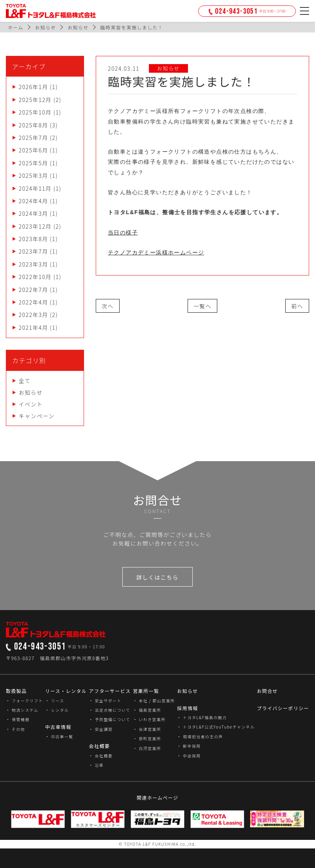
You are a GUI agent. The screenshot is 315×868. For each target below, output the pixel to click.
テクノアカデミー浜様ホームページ (156, 252)
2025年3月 (33, 175)
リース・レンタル (66, 691)
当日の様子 (123, 233)
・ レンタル (57, 710)
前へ (297, 306)
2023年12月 (35, 226)
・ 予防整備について (110, 719)
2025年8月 (33, 125)
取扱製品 (16, 691)
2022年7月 (33, 290)
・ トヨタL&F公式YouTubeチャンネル (216, 727)
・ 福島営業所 (147, 710)
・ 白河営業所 (147, 748)
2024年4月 (33, 201)
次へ (108, 306)
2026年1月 (33, 87)
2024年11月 (35, 188)
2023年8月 (33, 239)
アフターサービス (110, 691)
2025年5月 (33, 163)
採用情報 (188, 708)
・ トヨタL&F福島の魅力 (202, 717)
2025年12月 (35, 100)
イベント (31, 404)
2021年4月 (33, 328)
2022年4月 (33, 302)
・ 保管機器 (18, 719)
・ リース (55, 701)
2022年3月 (33, 315)
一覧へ (202, 306)
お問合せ (267, 691)
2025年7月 (33, 138)
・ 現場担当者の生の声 (200, 736)
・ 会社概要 (101, 756)
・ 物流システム (22, 710)
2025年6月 (33, 150)
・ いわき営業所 (149, 719)
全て (25, 381)
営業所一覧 (146, 691)
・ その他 (15, 729)
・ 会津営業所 (147, 729)
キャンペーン (37, 416)
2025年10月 (35, 112)
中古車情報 (58, 727)
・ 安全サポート (105, 701)
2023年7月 (33, 251)
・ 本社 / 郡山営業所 (154, 701)
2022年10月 (35, 277)
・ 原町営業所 (147, 738)
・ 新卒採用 (189, 746)
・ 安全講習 (101, 729)
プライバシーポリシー (283, 708)
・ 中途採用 (189, 756)
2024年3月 (33, 213)
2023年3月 (33, 264)
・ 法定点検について (110, 710)
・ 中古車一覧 (59, 736)
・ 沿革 (97, 765)
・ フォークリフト (24, 701)
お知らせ (31, 392)
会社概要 (100, 746)
